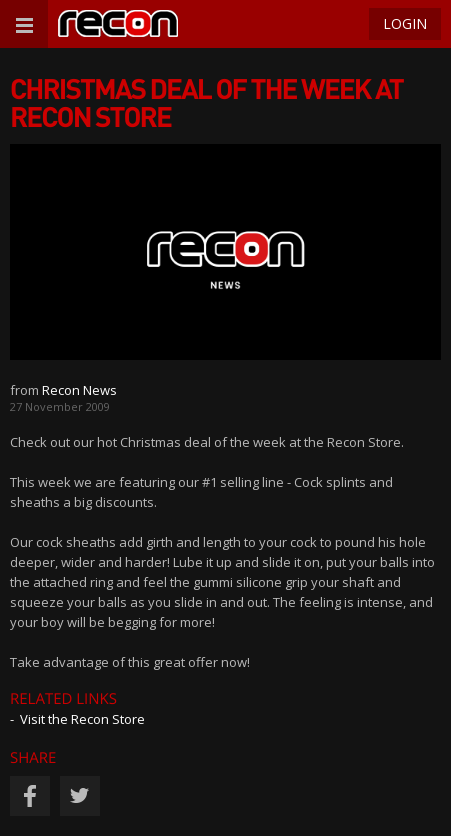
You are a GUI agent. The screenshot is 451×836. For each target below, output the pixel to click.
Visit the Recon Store (82, 719)
